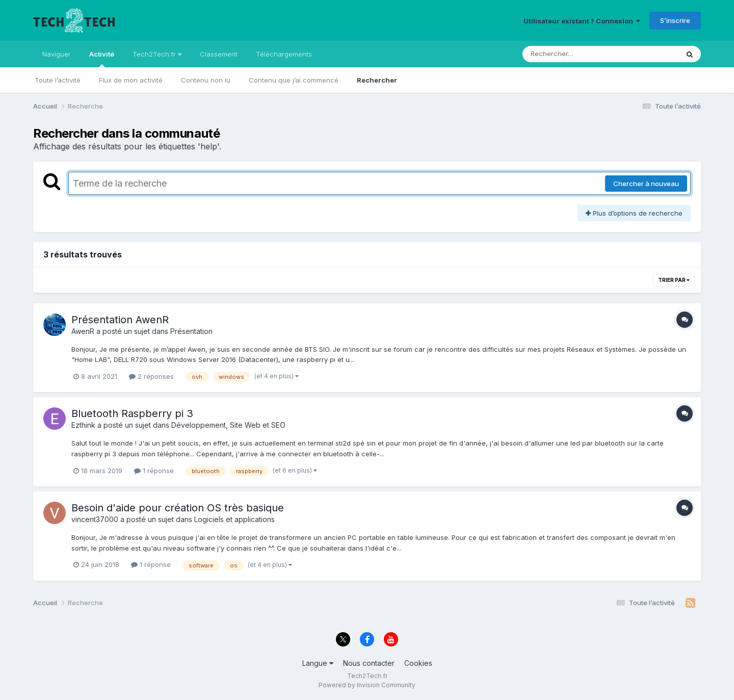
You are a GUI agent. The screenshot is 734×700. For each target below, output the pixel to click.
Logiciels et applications (234, 519)
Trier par (674, 280)
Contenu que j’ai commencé (294, 80)
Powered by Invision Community (367, 685)
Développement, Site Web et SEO (228, 425)
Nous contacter (369, 663)
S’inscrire (675, 20)
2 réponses (151, 376)
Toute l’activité (58, 80)
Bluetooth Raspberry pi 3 (132, 413)
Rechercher (377, 80)
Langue (318, 663)
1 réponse (154, 471)
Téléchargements (284, 54)
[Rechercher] (571, 54)
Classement (219, 54)
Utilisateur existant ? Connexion (582, 21)
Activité (102, 59)
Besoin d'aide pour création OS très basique (178, 508)
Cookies (418, 663)
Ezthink (83, 425)
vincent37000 (95, 519)
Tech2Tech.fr (157, 54)
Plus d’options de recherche (634, 213)
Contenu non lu (206, 80)
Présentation (191, 331)
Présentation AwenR (120, 320)
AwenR (83, 331)
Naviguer (57, 54)
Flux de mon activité (131, 80)
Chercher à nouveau (646, 184)
